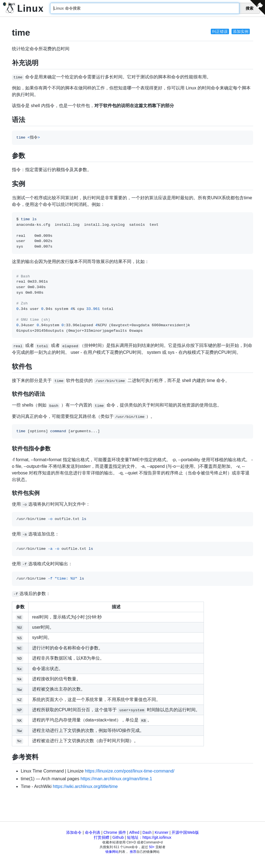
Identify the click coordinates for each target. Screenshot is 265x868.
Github (118, 837)
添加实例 (241, 31)
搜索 (250, 8)
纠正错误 (220, 31)
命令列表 (93, 832)
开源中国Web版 (185, 832)
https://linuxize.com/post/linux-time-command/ (130, 771)
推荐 (133, 852)
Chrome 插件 (115, 832)
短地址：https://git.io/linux (149, 837)
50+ (152, 847)
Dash (147, 832)
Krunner (162, 832)
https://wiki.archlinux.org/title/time (85, 786)
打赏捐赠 (102, 837)
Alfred (134, 832)
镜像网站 (112, 852)
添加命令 (74, 832)
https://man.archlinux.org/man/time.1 (116, 779)
